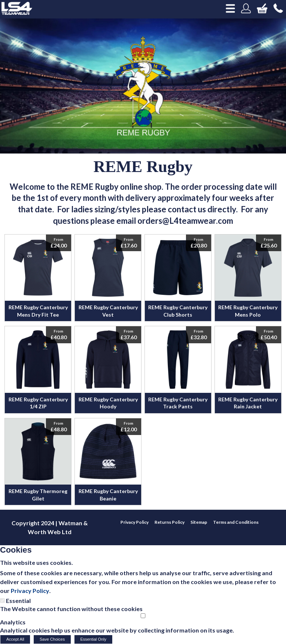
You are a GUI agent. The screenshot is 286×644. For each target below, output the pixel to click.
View (38, 238)
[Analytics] (143, 616)
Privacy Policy (30, 591)
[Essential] (2, 601)
